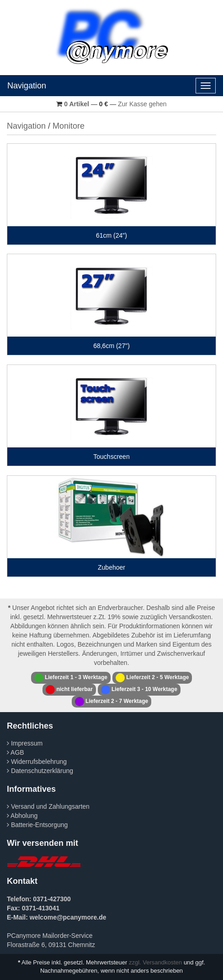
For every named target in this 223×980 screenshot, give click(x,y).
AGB (16, 752)
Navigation (27, 86)
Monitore (69, 126)
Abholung (22, 816)
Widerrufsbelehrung (37, 762)
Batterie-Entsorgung (37, 825)
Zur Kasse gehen (142, 104)
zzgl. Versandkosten (155, 962)
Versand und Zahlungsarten (48, 806)
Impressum (25, 743)
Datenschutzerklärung (40, 771)
